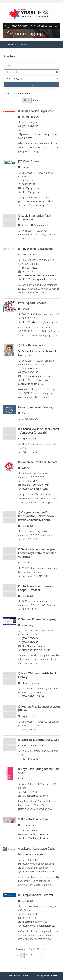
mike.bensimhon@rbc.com (36, 376)
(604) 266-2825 (30, 481)
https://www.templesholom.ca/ (39, 926)
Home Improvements (31, 854)
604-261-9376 (29, 609)
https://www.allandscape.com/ (38, 871)
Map (36, 100)
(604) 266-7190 (30, 914)
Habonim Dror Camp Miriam (39, 462)
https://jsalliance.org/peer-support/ (41, 322)
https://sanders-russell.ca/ (36, 650)
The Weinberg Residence (37, 249)
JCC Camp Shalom (29, 161)
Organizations (40, 225)
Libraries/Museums (30, 683)
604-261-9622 (29, 268)
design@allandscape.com (36, 868)
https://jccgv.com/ (32, 192)
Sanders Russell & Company (39, 619)
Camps (24, 167)
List (27, 100)
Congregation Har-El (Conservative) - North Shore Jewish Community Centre (36, 516)
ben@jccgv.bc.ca (31, 188)
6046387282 (29, 184)
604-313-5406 (29, 830)
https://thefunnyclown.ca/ (36, 838)
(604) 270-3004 (30, 638)
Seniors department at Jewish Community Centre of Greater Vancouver (38, 553)
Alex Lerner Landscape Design (37, 849)
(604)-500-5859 (30, 860)
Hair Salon (25, 778)
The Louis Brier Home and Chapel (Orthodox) (36, 588)
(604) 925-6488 (30, 539)
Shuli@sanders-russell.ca (35, 646)
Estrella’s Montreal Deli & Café (40, 740)
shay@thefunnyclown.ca (35, 834)
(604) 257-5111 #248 (33, 696)
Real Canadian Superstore (38, 111)
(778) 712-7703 (30, 452)
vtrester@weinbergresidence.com (40, 275)
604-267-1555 (29, 318)
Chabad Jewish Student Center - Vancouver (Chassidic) (39, 431)
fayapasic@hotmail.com (35, 796)
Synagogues (26, 526)
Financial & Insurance (31, 351)
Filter (7, 94)
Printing (24, 413)
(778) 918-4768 (30, 792)
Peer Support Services (32, 303)
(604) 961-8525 (30, 368)
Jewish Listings (28, 255)
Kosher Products (29, 117)
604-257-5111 (29, 180)
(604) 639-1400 (30, 729)
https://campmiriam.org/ (35, 489)
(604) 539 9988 (30, 759)
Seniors (24, 225)
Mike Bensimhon (32, 345)
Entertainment (27, 825)
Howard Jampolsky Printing (35, 407)
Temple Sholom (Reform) (37, 895)
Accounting (26, 625)
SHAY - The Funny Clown (34, 819)
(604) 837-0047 (30, 642)
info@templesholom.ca (34, 922)
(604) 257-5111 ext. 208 (35, 576)
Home (10, 44)
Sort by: (21, 94)
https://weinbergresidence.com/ (39, 279)
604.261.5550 (29, 238)
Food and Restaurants (32, 746)
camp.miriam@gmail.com (36, 485)
